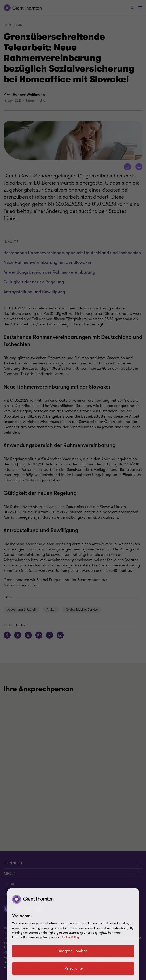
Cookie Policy (70, 937)
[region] (73, 934)
